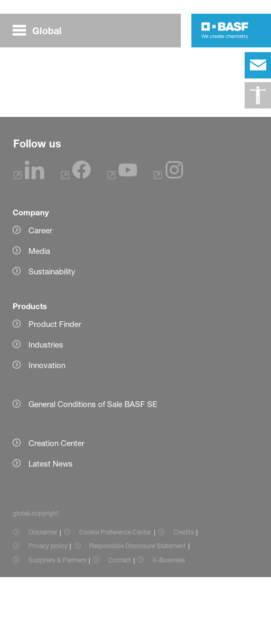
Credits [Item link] (184, 599)
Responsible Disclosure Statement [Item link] (137, 613)
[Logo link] (225, 31)
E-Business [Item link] (169, 627)
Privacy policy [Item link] (48, 613)
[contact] (258, 65)
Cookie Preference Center (115, 599)
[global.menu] (41, 31)
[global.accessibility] (258, 95)
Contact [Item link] (119, 627)
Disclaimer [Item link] (43, 599)
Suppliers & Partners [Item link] (57, 627)
